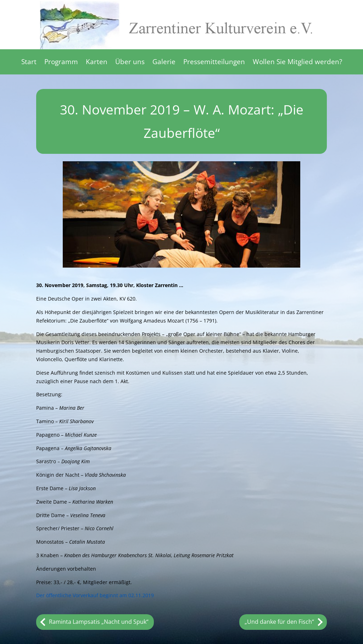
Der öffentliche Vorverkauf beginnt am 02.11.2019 (95, 595)
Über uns (130, 63)
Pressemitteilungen (214, 63)
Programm (61, 63)
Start (29, 63)
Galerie (164, 63)
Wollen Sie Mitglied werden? (297, 63)
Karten (97, 63)
